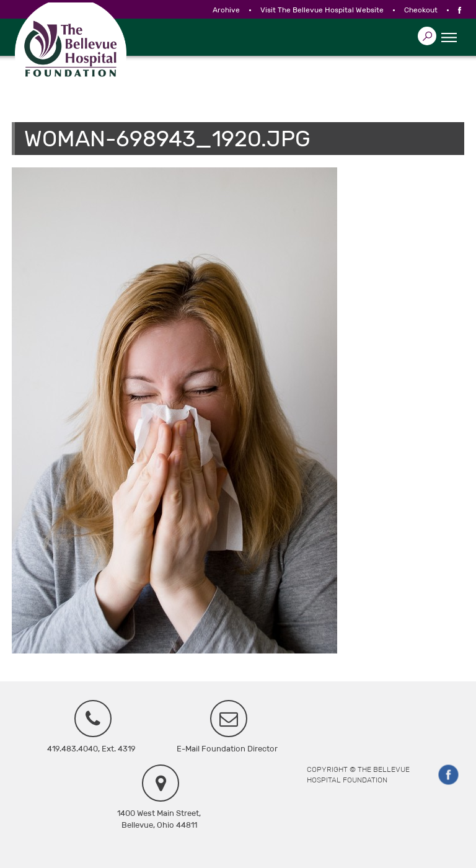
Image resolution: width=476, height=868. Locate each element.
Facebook (449, 775)
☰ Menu (449, 38)
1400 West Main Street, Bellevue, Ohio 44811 (159, 819)
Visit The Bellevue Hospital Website (322, 10)
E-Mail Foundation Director (227, 749)
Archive (226, 10)
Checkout (421, 10)
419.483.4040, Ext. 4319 (91, 749)
